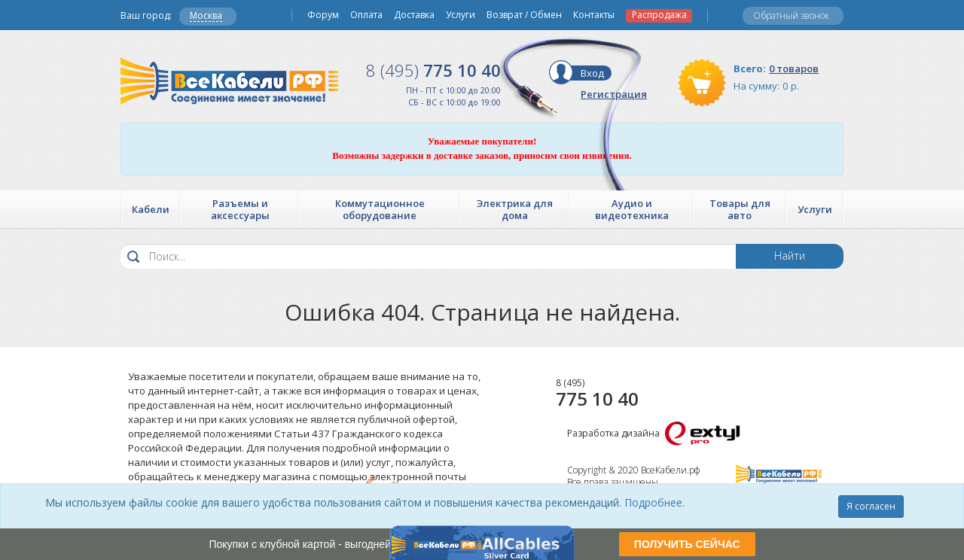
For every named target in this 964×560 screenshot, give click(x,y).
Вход (592, 73)
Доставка (414, 15)
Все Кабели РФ (229, 81)
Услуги (461, 15)
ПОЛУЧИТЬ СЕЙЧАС (687, 544)
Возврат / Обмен (524, 15)
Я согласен (871, 506)
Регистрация (614, 94)
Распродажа (659, 15)
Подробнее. (654, 502)
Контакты (594, 15)
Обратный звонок (791, 15)
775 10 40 (433, 70)
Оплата (366, 15)
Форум (323, 15)
